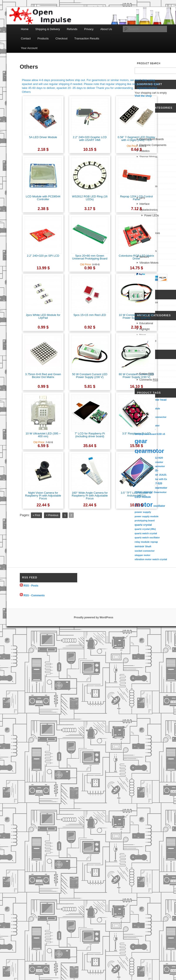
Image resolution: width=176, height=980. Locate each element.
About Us (106, 29)
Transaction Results (87, 38)
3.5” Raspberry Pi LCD (137, 433)
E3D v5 (161, 434)
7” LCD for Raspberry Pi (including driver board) (90, 435)
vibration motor (143, 559)
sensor (140, 546)
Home (25, 29)
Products (43, 38)
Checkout (61, 38)
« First (36, 515)
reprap (154, 542)
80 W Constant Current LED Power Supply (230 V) (136, 376)
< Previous (52, 515)
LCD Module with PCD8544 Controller (43, 198)
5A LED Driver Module (43, 137)
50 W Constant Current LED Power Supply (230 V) (90, 376)
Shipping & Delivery (48, 29)
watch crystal (160, 559)
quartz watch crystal (146, 533)
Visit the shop (143, 96)
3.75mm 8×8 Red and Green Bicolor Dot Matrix (43, 376)
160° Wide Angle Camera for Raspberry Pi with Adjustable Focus (90, 496)
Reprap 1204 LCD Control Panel (136, 198)
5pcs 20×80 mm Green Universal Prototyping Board (90, 257)
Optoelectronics (147, 88)
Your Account (29, 48)
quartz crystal (143, 525)
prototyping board (145, 521)
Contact (26, 38)
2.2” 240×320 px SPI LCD (43, 256)
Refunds (72, 29)
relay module (142, 542)
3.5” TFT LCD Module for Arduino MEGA (136, 494)
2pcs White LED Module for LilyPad (43, 316)
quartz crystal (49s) (145, 529)
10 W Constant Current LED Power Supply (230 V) (136, 316)
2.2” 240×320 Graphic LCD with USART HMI (90, 139)
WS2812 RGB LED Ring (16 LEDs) (90, 198)
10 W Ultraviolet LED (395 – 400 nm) (43, 435)
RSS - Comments (34, 595)
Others (26, 92)
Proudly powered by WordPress (93, 617)
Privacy (89, 29)
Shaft (148, 546)
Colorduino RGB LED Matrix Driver (137, 257)
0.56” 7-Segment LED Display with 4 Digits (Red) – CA (136, 139)
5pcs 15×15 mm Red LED (90, 315)
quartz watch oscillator (147, 537)
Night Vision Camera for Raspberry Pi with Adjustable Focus (43, 496)
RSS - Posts (31, 586)
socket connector (145, 551)
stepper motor (142, 555)
